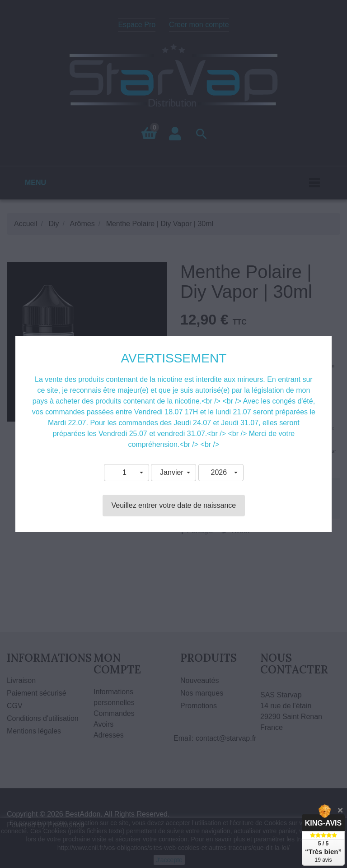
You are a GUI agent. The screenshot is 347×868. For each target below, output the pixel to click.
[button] (127, 473)
